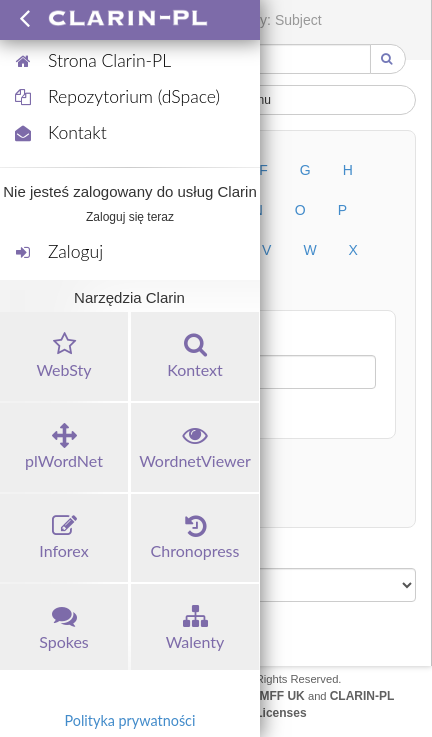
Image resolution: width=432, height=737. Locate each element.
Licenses (280, 713)
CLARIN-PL (362, 696)
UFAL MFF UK (265, 696)
